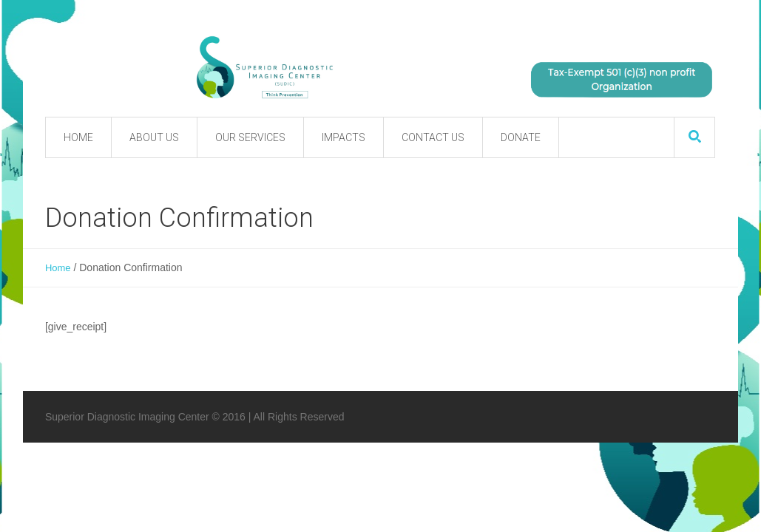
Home (58, 268)
